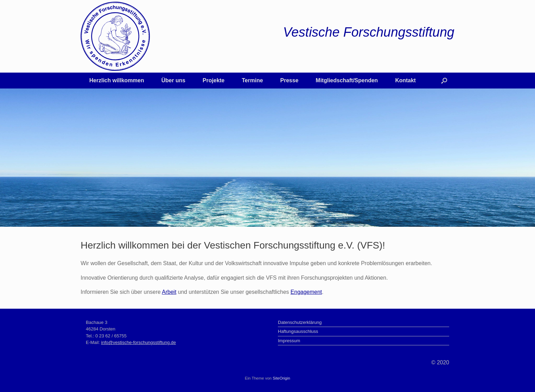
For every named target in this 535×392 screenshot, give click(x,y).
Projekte (214, 80)
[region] (267, 158)
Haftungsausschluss (298, 331)
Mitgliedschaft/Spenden (347, 80)
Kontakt (406, 80)
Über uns (173, 80)
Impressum (289, 341)
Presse (289, 80)
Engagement (306, 292)
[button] (444, 81)
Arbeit (169, 292)
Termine (252, 80)
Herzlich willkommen (117, 80)
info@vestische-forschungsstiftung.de (138, 342)
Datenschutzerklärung (300, 322)
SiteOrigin (282, 378)
